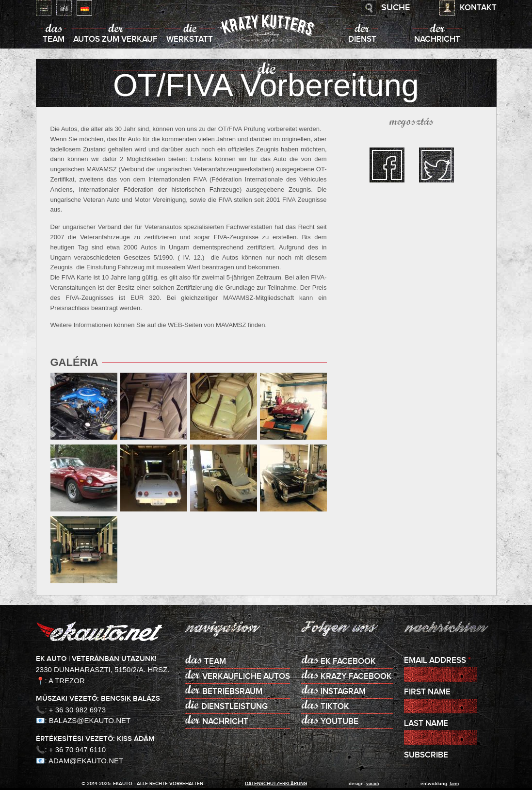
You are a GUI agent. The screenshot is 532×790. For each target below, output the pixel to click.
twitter (436, 165)
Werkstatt (190, 40)
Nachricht (437, 40)
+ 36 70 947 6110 (77, 749)
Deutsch (84, 8)
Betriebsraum (232, 692)
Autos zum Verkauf (115, 40)
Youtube (339, 722)
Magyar (44, 8)
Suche (395, 8)
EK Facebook (348, 662)
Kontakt (478, 8)
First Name (427, 692)
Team (54, 40)
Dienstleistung (234, 707)
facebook (387, 165)
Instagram (343, 692)
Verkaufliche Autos (246, 677)
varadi (372, 784)
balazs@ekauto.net (90, 720)
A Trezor (67, 681)
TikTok (335, 707)
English (64, 8)
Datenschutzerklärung (276, 784)
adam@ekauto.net (86, 761)
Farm (454, 784)
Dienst (362, 40)
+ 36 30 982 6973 (77, 710)
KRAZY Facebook (356, 677)
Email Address (437, 661)
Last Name (426, 724)
